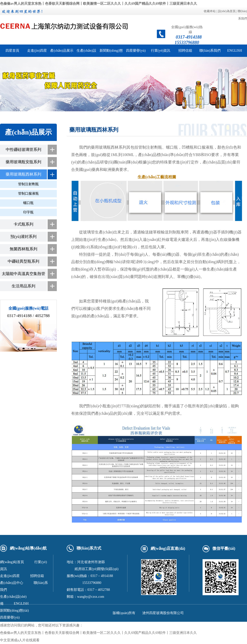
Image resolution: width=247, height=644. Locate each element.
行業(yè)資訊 (161, 51)
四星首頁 (12, 51)
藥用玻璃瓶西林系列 (23, 174)
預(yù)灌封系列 (24, 237)
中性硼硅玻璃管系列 (23, 149)
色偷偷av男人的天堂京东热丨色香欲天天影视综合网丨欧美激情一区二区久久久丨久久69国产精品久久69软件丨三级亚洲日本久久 (99, 4)
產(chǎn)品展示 (62, 51)
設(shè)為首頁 (227, 11)
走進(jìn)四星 (37, 51)
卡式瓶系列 (23, 224)
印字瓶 (28, 212)
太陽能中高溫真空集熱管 (23, 274)
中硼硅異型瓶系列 (23, 261)
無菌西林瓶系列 (23, 249)
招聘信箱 (185, 51)
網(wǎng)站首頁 (12, 562)
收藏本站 (210, 11)
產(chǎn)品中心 (12, 583)
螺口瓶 (28, 203)
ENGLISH (235, 51)
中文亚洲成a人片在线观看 (20, 640)
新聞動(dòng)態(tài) (14, 610)
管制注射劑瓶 (28, 184)
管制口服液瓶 (28, 194)
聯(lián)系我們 (210, 51)
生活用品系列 (23, 286)
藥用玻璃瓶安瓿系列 (23, 162)
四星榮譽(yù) (136, 51)
